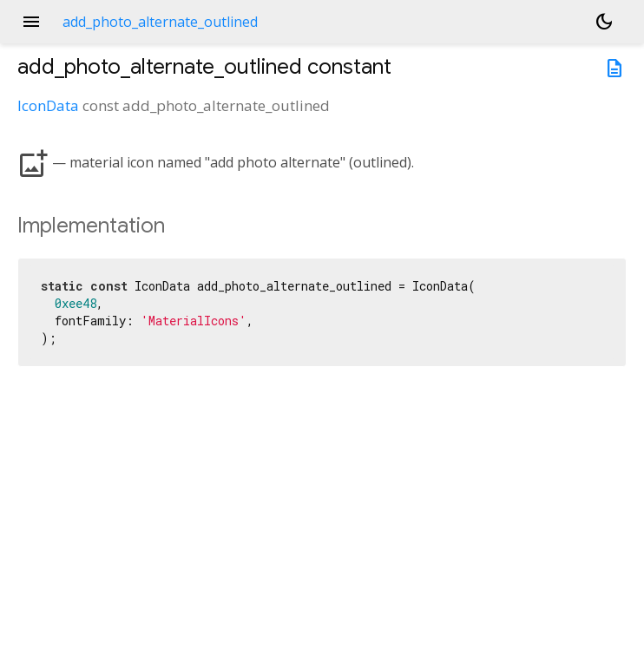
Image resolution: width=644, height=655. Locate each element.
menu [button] (31, 22)
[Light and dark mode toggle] (604, 22)
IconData (48, 105)
